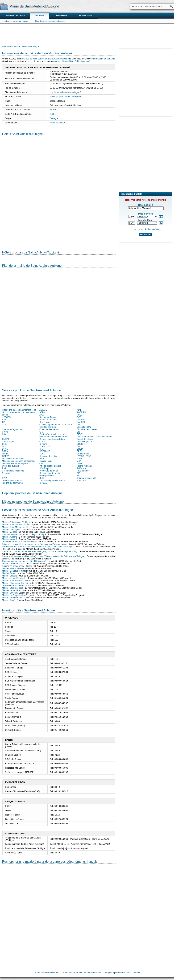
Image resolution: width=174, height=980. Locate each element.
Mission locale (46, 461)
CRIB (5, 444)
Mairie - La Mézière (11, 590)
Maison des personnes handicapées (19, 461)
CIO (4, 434)
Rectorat (6, 473)
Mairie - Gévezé (9, 593)
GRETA (6, 456)
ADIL (79, 410)
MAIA (42, 459)
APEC (80, 415)
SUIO (42, 478)
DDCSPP (81, 444)
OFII (41, 463)
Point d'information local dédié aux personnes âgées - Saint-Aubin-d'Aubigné (38, 547)
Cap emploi (45, 422)
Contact (136, 973)
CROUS (43, 444)
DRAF (42, 449)
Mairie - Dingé (9, 600)
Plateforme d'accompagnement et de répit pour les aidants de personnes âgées (19, 412)
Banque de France (48, 417)
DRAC (5, 449)
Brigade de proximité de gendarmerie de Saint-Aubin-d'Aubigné (31, 544)
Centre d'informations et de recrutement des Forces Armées (54, 435)
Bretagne (54, 118)
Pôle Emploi (45, 468)
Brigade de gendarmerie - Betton (17, 566)
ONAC (80, 463)
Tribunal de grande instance (52, 481)
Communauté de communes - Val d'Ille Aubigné (24, 561)
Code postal (85, 16)
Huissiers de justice (48, 456)
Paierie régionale (85, 466)
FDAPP (6, 454)
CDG (79, 425)
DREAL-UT (45, 451)
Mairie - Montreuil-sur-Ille (14, 564)
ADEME (43, 410)
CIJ (78, 432)
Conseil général (84, 427)
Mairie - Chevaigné (11, 530)
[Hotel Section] (59, 191)
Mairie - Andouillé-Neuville (14, 578)
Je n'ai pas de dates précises (147, 229)
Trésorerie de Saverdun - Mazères (18, 586)
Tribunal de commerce (12, 483)
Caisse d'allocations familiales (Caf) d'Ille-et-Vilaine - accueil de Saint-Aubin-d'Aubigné (43, 556)
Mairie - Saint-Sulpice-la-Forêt (16, 581)
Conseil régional (84, 442)
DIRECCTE (45, 446)
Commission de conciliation (52, 439)
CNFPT (6, 439)
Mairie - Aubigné (10, 537)
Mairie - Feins (8, 573)
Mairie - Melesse (10, 532)
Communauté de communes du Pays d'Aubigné (24, 534)
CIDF (42, 432)
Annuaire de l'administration (47, 973)
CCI (4, 425)
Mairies (40, 16)
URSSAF (44, 483)
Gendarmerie (83, 454)
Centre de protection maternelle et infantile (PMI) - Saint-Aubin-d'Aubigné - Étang (40, 551)
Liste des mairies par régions (16, 21)
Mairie (80, 459)
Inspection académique (13, 459)
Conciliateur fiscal (85, 439)
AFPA (42, 412)
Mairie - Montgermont (12, 598)
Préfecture (82, 468)
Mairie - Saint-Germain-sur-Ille (16, 525)
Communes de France (72, 973)
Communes (61, 16)
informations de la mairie (103, 59)
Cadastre (81, 420)
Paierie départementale (50, 466)
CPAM (42, 442)
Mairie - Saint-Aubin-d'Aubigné (16, 522)
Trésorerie (81, 481)
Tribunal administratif (86, 478)
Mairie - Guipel (9, 576)
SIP (78, 476)
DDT (4, 446)
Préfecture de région (49, 471)
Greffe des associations (13, 471)
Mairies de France (93, 973)
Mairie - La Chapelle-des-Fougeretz (18, 595)
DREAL (6, 451)
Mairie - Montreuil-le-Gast (14, 571)
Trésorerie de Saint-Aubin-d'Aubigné (19, 542)
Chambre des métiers (49, 429)
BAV (79, 417)
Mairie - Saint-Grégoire (13, 588)
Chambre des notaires (87, 429)
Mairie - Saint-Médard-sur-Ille (16, 527)
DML (79, 446)
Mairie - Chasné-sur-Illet (13, 583)
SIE (78, 473)
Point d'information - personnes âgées (94, 437)
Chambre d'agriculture (12, 429)
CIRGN (80, 434)
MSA (79, 461)
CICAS (5, 432)
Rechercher (146, 235)
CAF (4, 422)
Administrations (15, 16)
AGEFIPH (81, 412)
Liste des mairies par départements (50, 21)
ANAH (42, 415)
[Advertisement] (87, 34)
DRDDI (80, 449)
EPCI (79, 451)
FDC (42, 454)
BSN (4, 420)
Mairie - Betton (9, 568)
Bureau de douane (48, 420)
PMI (4, 468)
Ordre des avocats (11, 466)
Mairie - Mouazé (10, 539)
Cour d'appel (8, 442)
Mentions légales (123, 973)
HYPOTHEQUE (84, 456)
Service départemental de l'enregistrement (51, 474)
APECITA (6, 417)
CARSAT (81, 422)
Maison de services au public (15, 463)
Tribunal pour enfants (12, 481)
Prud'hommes (83, 471)
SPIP (4, 478)
